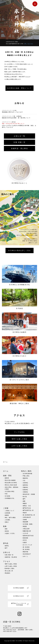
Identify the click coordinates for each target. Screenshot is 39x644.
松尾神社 (25, 490)
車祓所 (25, 513)
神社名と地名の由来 (11, 485)
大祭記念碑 (26, 529)
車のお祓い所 (9, 571)
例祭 (6, 529)
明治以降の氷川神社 (11, 483)
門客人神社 (26, 476)
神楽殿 (25, 526)
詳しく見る (19, 251)
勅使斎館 (25, 538)
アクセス (7, 561)
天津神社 (25, 483)
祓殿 (24, 501)
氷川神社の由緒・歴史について (19, 88)
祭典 (5, 526)
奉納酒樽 (25, 522)
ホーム (5, 462)
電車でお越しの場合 (19, 439)
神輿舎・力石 (27, 506)
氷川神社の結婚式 (19, 588)
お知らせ (7, 552)
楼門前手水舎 (27, 508)
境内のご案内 (26, 471)
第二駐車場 (26, 549)
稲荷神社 (25, 485)
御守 (6, 548)
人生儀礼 (7, 520)
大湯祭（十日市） (10, 533)
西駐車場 (25, 552)
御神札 (7, 546)
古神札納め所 (27, 517)
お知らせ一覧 (19, 136)
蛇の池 (25, 497)
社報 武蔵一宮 (19, 142)
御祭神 (7, 478)
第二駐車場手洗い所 (29, 515)
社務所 (25, 543)
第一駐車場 (26, 547)
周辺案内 (7, 573)
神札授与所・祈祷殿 (29, 494)
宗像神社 (25, 487)
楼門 (24, 499)
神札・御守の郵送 (10, 518)
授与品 (6, 543)
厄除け (7, 522)
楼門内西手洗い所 (28, 510)
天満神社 (25, 492)
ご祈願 (6, 508)
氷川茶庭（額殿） (28, 524)
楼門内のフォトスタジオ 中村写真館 (19, 604)
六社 (24, 480)
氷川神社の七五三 (19, 596)
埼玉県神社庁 (27, 554)
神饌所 (25, 503)
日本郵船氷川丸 (10, 498)
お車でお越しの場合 (20, 446)
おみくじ (25, 556)
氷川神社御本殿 (27, 474)
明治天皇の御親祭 (10, 480)
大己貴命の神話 (10, 491)
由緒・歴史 (7, 476)
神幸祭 (7, 531)
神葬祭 (7, 515)
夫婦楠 (25, 520)
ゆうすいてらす (27, 545)
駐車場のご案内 (10, 568)
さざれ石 (25, 533)
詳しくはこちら (29, 44)
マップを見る (19, 432)
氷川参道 (7, 496)
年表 (6, 494)
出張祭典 (7, 513)
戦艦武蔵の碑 (27, 531)
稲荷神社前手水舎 (28, 536)
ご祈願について (10, 511)
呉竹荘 (25, 540)
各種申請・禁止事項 (19, 148)
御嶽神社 (25, 478)
